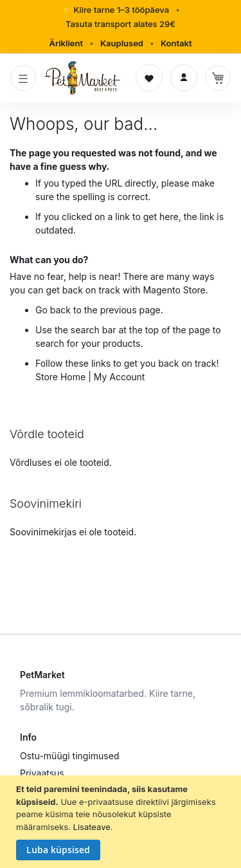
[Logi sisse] (184, 78)
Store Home (60, 377)
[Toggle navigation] (23, 78)
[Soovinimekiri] (149, 78)
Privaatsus (42, 773)
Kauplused (122, 43)
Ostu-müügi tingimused (69, 756)
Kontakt (176, 43)
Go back (53, 310)
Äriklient (66, 43)
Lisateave (92, 827)
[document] (122, 822)
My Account (120, 377)
